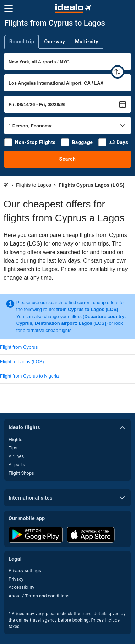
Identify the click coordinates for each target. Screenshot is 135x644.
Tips (13, 448)
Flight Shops (21, 473)
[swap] (118, 72)
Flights (15, 440)
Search (68, 159)
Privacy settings (25, 571)
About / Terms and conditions (39, 596)
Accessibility (21, 587)
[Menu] (9, 9)
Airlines (16, 456)
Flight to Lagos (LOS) (22, 362)
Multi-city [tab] (87, 42)
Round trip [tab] (22, 42)
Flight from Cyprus (19, 347)
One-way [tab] (55, 42)
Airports (17, 464)
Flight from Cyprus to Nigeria (29, 376)
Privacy (16, 579)
